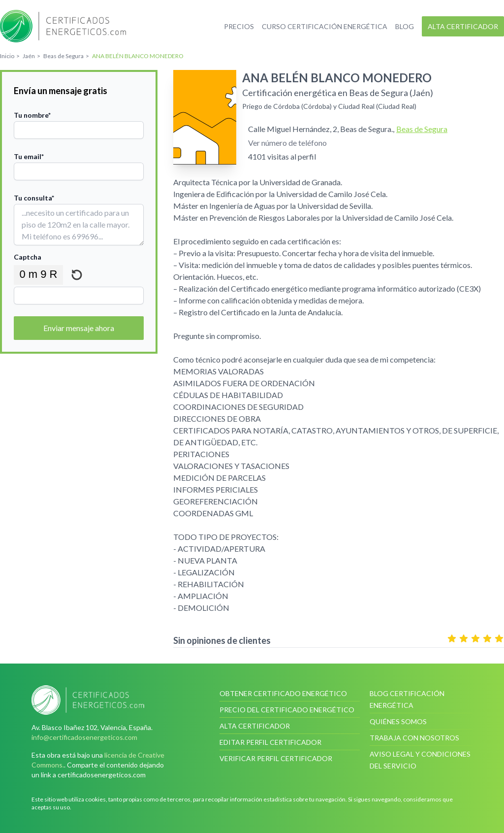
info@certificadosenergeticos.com (84, 737)
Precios (239, 26)
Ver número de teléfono (287, 143)
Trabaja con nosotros (414, 738)
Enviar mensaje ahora (79, 328)
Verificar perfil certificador (276, 758)
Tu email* (29, 156)
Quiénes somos (398, 721)
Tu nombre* (32, 115)
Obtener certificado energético (283, 693)
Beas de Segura (422, 129)
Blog (405, 26)
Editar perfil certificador (270, 742)
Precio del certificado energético (287, 710)
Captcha (28, 257)
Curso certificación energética (325, 26)
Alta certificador (463, 26)
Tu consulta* (34, 198)
